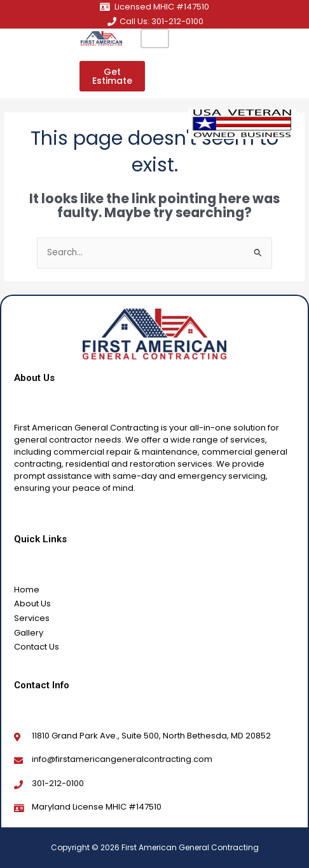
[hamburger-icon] (155, 38)
